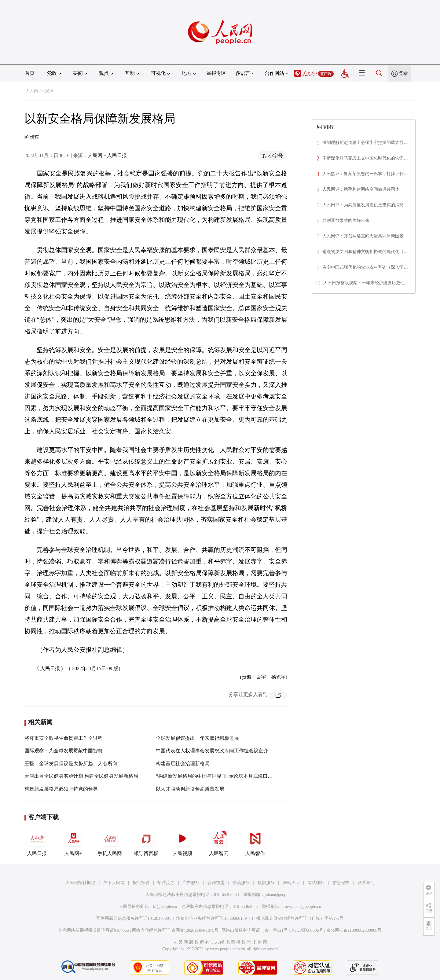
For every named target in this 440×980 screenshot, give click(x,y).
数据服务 (266, 883)
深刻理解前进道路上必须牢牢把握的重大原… (365, 143)
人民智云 (219, 842)
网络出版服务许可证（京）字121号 (255, 930)
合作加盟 (216, 883)
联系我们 (366, 883)
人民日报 (37, 842)
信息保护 (341, 883)
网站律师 (316, 883)
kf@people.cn (165, 907)
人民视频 (182, 842)
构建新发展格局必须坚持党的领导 (61, 789)
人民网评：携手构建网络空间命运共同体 (361, 189)
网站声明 (291, 883)
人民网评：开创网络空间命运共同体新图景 (363, 236)
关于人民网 (114, 883)
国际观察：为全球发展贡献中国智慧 (64, 751)
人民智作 (255, 842)
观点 (49, 91)
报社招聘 (141, 883)
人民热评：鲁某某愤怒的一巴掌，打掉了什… (365, 174)
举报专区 (216, 73)
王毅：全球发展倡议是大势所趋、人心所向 (71, 763)
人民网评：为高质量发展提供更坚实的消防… (365, 205)
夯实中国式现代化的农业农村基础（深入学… (365, 267)
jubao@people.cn (280, 895)
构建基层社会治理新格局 (183, 763)
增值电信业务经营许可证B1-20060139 (212, 918)
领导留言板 (146, 842)
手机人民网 (110, 842)
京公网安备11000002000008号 (354, 930)
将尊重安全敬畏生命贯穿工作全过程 (64, 738)
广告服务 (191, 883)
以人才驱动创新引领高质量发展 (190, 789)
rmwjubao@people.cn (302, 907)
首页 (30, 73)
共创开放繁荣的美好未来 (346, 220)
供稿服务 (241, 883)
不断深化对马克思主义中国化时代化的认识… (365, 158)
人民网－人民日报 (107, 155)
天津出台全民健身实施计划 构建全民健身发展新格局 (81, 776)
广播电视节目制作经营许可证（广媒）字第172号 (298, 918)
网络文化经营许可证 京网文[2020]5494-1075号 (175, 930)
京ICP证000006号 (307, 930)
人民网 (32, 91)
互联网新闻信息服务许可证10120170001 (134, 918)
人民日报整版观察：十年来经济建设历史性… (366, 283)
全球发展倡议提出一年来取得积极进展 (197, 738)
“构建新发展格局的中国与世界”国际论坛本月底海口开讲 (217, 776)
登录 (403, 73)
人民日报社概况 (80, 883)
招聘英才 (166, 883)
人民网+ (73, 842)
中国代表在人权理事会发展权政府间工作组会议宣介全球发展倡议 (227, 751)
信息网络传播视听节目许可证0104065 (94, 930)
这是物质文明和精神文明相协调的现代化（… (365, 252)
